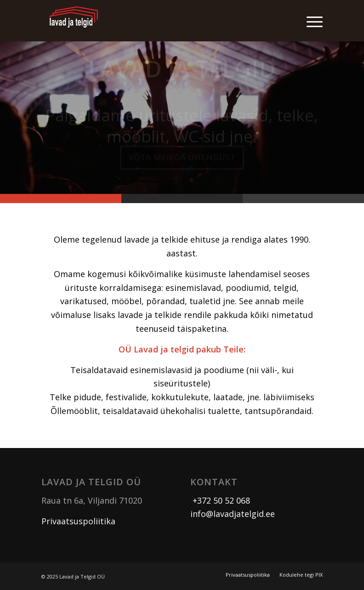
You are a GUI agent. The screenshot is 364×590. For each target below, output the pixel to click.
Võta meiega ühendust (182, 160)
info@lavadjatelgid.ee (233, 514)
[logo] (74, 21)
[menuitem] (310, 21)
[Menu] (310, 21)
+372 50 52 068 (220, 500)
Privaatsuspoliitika (78, 521)
